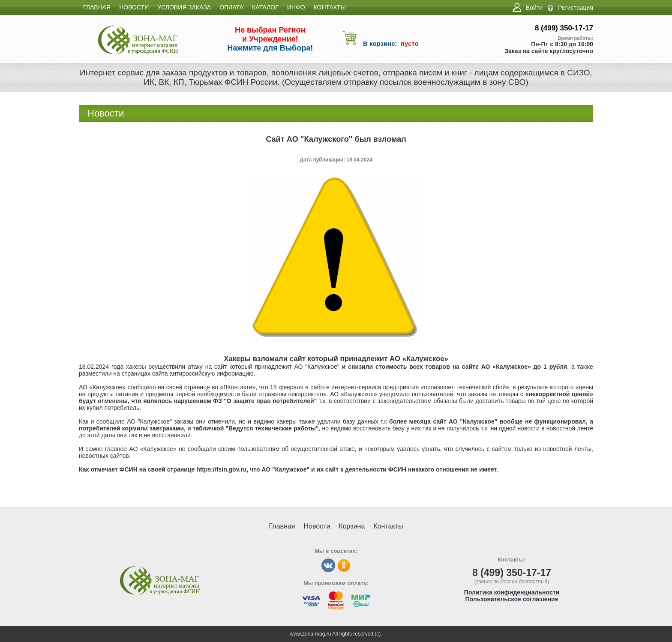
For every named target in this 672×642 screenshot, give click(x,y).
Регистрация (576, 8)
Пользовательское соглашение (512, 599)
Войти (534, 8)
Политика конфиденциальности (512, 592)
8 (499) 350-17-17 (564, 28)
